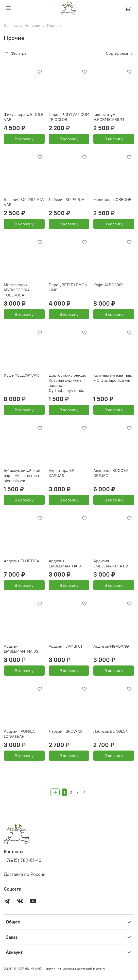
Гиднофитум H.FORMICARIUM (109, 117)
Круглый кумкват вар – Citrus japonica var (113, 378)
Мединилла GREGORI (113, 199)
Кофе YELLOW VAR (21, 375)
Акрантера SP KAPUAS (62, 473)
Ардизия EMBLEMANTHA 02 (111, 563)
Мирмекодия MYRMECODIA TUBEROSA (17, 290)
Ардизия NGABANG (111, 646)
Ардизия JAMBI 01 (65, 646)
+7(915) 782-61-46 (23, 860)
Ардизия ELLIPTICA (21, 561)
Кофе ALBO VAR (108, 285)
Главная (11, 25)
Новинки (32, 25)
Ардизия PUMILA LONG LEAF (19, 734)
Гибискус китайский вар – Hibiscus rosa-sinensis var (22, 475)
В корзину (24, 139)
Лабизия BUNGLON (111, 731)
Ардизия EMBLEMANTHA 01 (66, 563)
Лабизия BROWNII (65, 731)
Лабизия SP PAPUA (66, 199)
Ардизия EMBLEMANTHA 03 (21, 649)
